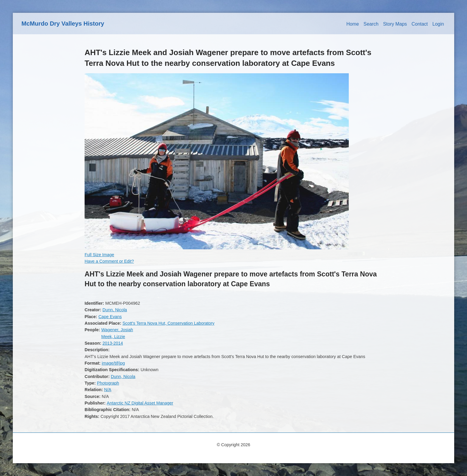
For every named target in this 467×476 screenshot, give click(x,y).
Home (353, 24)
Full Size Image (99, 255)
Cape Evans (110, 317)
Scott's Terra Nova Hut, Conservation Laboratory (168, 323)
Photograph (108, 383)
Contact (420, 24)
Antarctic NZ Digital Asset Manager (140, 403)
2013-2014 (113, 343)
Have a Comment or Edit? (109, 261)
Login (438, 24)
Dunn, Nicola (115, 310)
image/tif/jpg (113, 363)
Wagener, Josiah (117, 330)
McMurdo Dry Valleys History (63, 24)
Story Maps (395, 24)
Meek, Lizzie (113, 337)
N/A (108, 390)
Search (371, 24)
